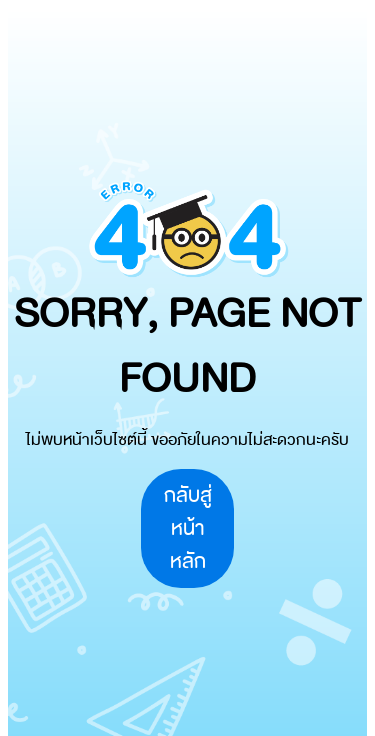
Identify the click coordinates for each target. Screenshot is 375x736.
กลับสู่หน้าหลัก (188, 528)
